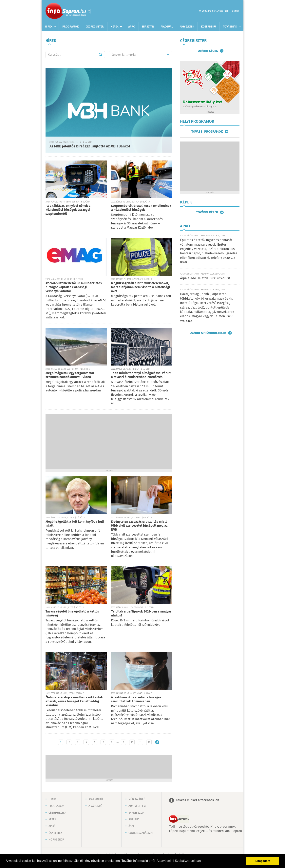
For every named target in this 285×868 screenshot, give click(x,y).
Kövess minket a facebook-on (197, 800)
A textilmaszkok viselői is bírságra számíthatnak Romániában (136, 699)
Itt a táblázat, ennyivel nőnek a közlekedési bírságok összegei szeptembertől (68, 210)
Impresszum (136, 813)
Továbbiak (230, 27)
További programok (207, 132)
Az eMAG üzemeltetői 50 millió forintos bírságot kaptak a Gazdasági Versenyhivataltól (74, 287)
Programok (71, 27)
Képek (115, 27)
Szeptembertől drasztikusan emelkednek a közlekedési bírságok (141, 208)
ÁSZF (131, 826)
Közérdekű (209, 27)
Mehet (100, 55)
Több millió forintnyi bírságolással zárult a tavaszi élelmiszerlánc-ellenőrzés (141, 375)
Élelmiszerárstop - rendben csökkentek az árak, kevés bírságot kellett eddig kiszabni (74, 701)
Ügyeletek (187, 27)
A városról (96, 806)
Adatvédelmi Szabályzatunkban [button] (179, 861)
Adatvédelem (137, 806)
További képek (207, 212)
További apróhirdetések (207, 333)
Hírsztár (148, 27)
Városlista (89, 11)
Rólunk (134, 820)
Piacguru (167, 27)
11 (141, 742)
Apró (132, 27)
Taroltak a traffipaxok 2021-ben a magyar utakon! (141, 614)
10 (132, 742)
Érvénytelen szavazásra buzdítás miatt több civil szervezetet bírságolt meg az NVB (139, 526)
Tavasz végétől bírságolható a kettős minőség (72, 614)
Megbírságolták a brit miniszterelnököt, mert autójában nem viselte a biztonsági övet (141, 287)
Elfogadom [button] (263, 861)
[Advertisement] (109, 441)
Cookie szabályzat (141, 833)
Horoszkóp (56, 840)
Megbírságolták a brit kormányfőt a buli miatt (75, 524)
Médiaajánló (137, 799)
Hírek (49, 27)
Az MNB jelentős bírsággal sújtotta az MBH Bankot (90, 146)
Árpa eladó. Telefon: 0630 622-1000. (205, 278)
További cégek (207, 51)
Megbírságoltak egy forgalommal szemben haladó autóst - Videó (70, 375)
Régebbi (157, 742)
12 (149, 742)
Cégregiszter (95, 27)
